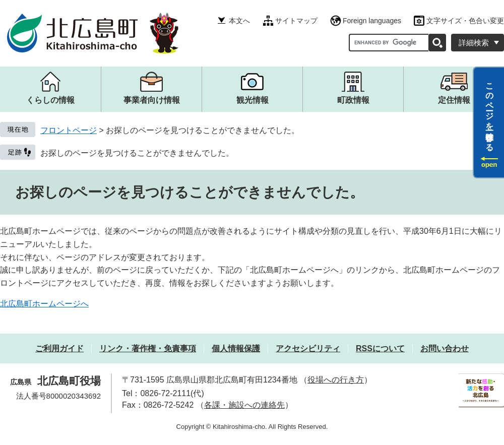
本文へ (239, 21)
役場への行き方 (336, 380)
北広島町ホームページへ (44, 304)
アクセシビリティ (308, 348)
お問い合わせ (445, 348)
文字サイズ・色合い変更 (465, 21)
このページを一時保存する (490, 112)
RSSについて (380, 348)
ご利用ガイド (59, 348)
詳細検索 (474, 43)
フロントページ (69, 130)
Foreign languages (372, 21)
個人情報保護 (236, 348)
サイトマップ (296, 21)
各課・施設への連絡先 (244, 405)
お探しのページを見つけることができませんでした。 (137, 153)
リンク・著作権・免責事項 (148, 348)
